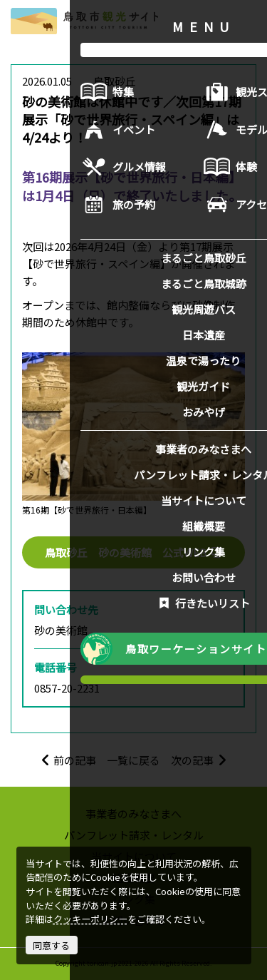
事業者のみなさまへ (133, 813)
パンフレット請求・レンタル (134, 835)
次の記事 (199, 760)
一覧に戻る (133, 760)
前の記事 (68, 760)
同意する (51, 945)
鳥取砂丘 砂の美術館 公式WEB (134, 552)
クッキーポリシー (90, 919)
